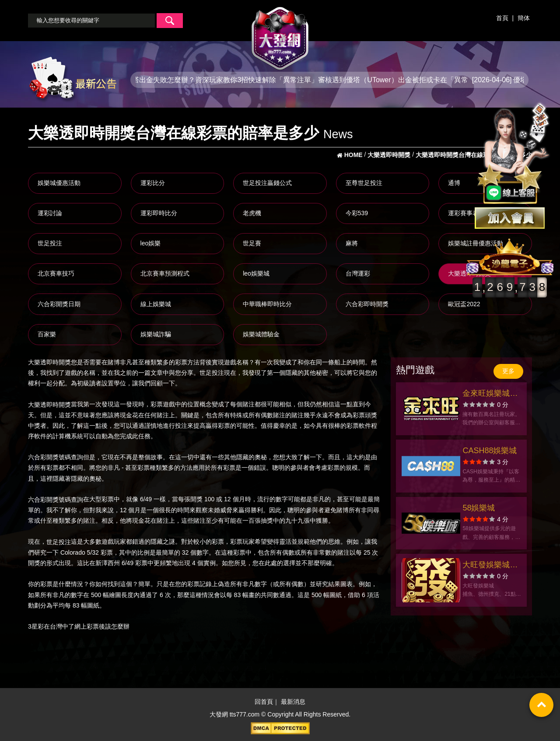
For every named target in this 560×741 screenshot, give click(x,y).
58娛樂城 (479, 508)
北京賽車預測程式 (165, 273)
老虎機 (252, 213)
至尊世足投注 (364, 183)
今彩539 (357, 213)
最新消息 (293, 702)
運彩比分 (153, 183)
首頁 (502, 18)
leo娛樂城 (256, 273)
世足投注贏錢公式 (267, 183)
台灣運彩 (358, 273)
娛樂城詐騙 (156, 334)
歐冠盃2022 (464, 304)
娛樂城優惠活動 (59, 183)
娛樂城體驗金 (261, 334)
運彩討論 (50, 213)
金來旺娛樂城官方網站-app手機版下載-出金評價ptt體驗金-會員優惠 (492, 394)
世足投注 (50, 243)
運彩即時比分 (159, 213)
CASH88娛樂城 (490, 451)
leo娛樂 (151, 243)
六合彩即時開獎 (367, 304)
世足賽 (252, 243)
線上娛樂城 (156, 304)
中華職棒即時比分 (267, 304)
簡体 (524, 18)
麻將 (352, 243)
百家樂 (47, 334)
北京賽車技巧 (56, 273)
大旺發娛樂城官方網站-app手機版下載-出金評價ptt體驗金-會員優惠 (492, 566)
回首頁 (264, 702)
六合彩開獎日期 (59, 304)
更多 (508, 371)
